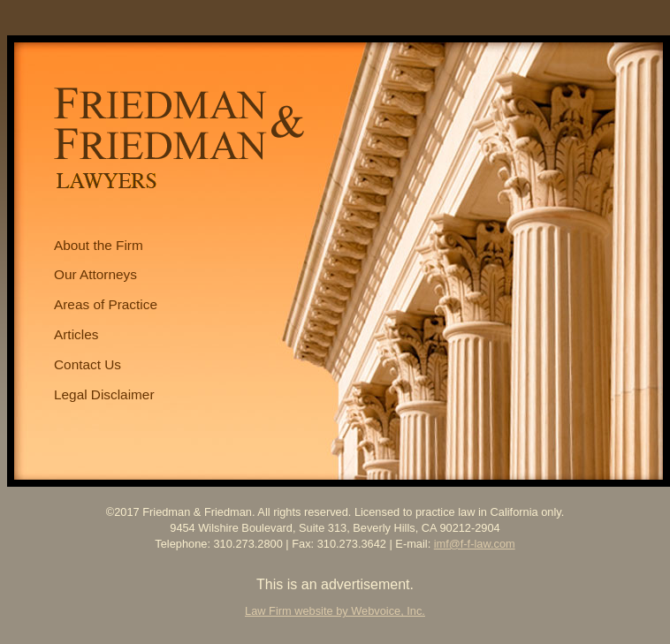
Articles (76, 334)
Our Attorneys (95, 274)
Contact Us (88, 364)
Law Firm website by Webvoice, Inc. (335, 611)
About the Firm (99, 245)
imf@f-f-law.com (475, 544)
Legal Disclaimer (104, 394)
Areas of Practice (106, 304)
